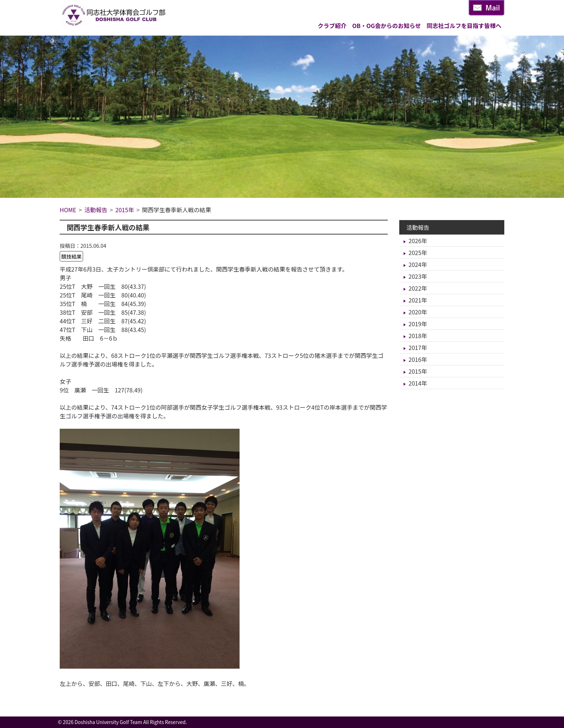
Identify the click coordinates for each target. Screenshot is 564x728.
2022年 (418, 288)
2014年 (418, 383)
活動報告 (418, 227)
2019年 (418, 324)
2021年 (418, 300)
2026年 (418, 241)
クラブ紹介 (332, 26)
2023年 (418, 276)
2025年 (418, 252)
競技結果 (72, 256)
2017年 (418, 347)
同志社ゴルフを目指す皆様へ (464, 26)
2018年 (418, 336)
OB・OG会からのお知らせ (386, 26)
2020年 (418, 312)
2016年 (418, 359)
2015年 (418, 371)
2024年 (418, 264)
